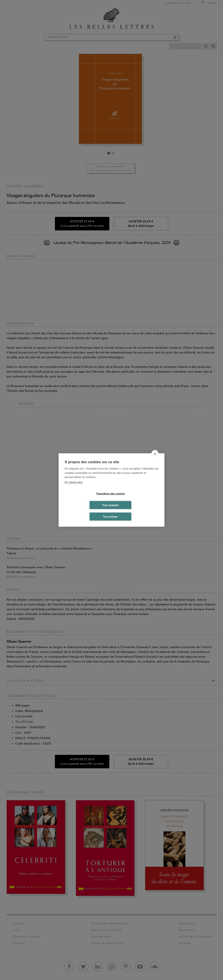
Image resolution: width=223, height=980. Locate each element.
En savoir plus (74, 482)
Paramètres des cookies (110, 493)
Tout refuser (110, 517)
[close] (155, 454)
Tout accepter (111, 505)
